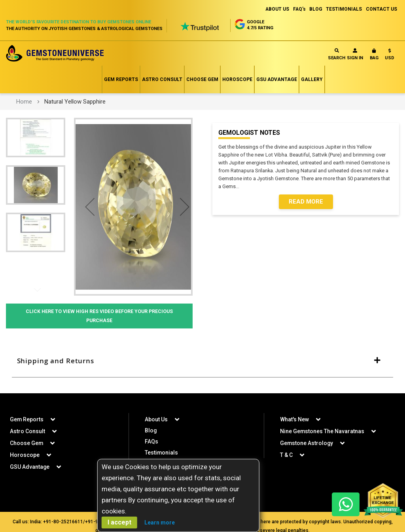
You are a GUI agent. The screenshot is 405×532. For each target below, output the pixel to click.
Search (337, 54)
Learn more (160, 523)
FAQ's (298, 9)
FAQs (151, 443)
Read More (306, 202)
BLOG (315, 9)
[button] (390, 56)
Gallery (312, 79)
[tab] (202, 362)
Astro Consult (162, 79)
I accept (119, 522)
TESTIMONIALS (344, 9)
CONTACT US (381, 9)
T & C (286, 456)
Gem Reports (121, 79)
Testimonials (162, 454)
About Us (156, 421)
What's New (294, 421)
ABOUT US (275, 9)
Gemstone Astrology (307, 444)
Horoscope (237, 79)
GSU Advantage (277, 79)
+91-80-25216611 (63, 523)
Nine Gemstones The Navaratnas (322, 432)
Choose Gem (202, 79)
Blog (151, 432)
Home (24, 102)
